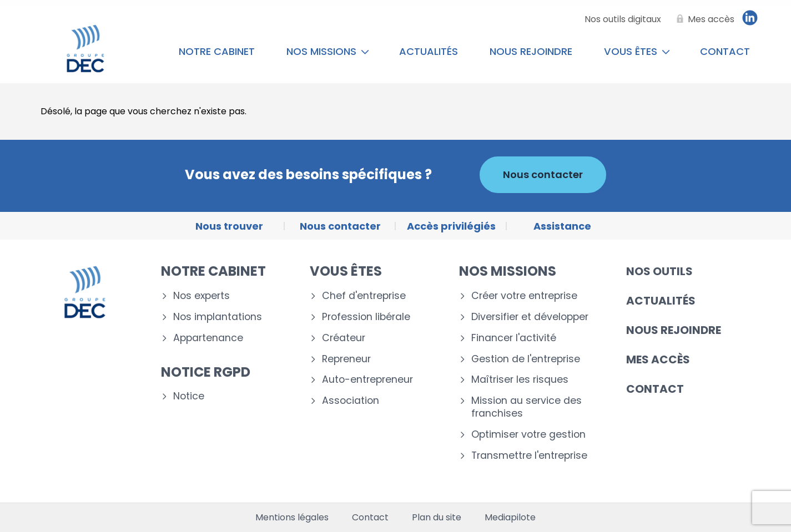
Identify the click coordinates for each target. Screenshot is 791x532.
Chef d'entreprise (364, 296)
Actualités (429, 51)
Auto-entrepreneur (367, 380)
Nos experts (201, 296)
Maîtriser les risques (520, 380)
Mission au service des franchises (527, 407)
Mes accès (658, 359)
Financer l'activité (514, 338)
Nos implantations (218, 317)
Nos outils (659, 271)
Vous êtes (637, 51)
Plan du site (437, 518)
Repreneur (346, 359)
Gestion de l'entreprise (526, 359)
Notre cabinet (217, 51)
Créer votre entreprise (524, 296)
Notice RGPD (206, 372)
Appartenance (208, 338)
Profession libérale (366, 317)
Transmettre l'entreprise (529, 456)
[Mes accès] (703, 19)
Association (351, 401)
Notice (189, 396)
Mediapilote (510, 518)
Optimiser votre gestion (528, 435)
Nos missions (328, 51)
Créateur (344, 338)
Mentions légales (292, 518)
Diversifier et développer (530, 317)
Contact (725, 51)
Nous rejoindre (531, 51)
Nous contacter (543, 174)
